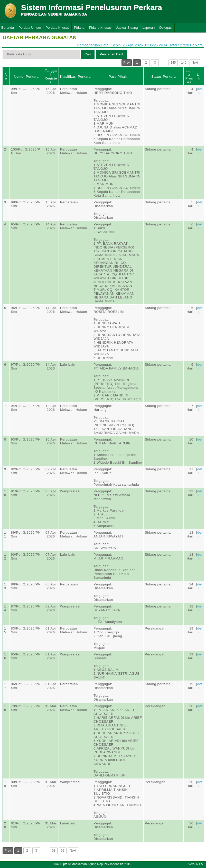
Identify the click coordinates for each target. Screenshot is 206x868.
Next (195, 63)
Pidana (79, 28)
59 (63, 851)
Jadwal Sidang (127, 28)
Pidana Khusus (100, 28)
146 (184, 63)
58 (54, 851)
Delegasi (166, 28)
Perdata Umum (30, 28)
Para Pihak (118, 77)
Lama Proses (189, 76)
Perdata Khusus (58, 28)
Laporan (149, 28)
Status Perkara (163, 77)
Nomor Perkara (26, 77)
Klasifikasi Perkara (75, 77)
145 (173, 63)
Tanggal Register (51, 76)
